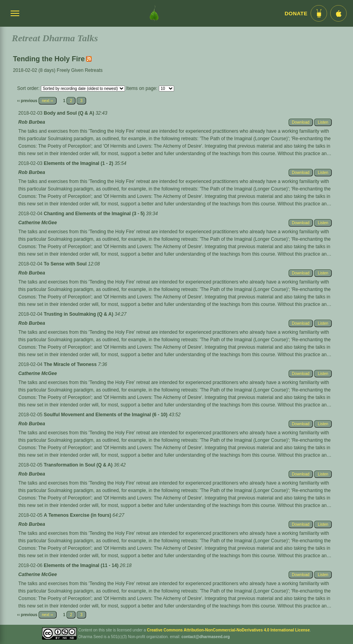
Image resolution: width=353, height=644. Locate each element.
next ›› (48, 101)
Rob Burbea (32, 122)
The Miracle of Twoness (71, 364)
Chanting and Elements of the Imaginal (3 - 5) (95, 214)
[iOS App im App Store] (338, 13)
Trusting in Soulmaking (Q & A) (79, 314)
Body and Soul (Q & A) (70, 113)
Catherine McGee (38, 223)
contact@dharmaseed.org (206, 637)
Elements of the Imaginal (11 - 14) (82, 565)
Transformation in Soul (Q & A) (79, 465)
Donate (296, 14)
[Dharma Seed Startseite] (154, 13)
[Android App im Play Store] (319, 13)
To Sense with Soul (66, 264)
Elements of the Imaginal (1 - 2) (79, 163)
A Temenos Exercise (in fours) (78, 515)
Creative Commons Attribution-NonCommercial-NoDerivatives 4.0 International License (228, 630)
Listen (323, 122)
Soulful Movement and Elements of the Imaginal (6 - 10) (106, 415)
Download (301, 122)
